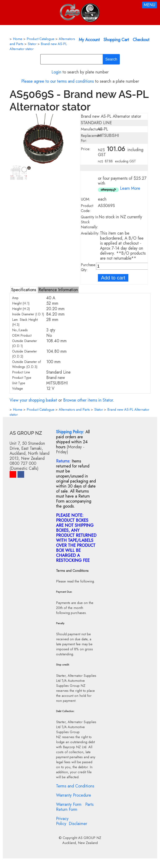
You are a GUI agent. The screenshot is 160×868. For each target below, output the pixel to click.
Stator (32, 44)
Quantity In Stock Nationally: (89, 222)
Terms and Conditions (75, 786)
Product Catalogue (41, 39)
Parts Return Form (75, 807)
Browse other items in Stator (88, 400)
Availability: (90, 233)
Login (56, 72)
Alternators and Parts (74, 409)
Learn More (130, 188)
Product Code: (87, 208)
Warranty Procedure (74, 795)
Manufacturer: (92, 129)
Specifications (24, 290)
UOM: (86, 199)
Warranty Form (69, 804)
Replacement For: (91, 138)
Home (18, 39)
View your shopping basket (33, 400)
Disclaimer (78, 824)
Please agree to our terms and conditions (57, 81)
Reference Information (58, 290)
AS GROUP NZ (90, 838)
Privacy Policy (62, 821)
